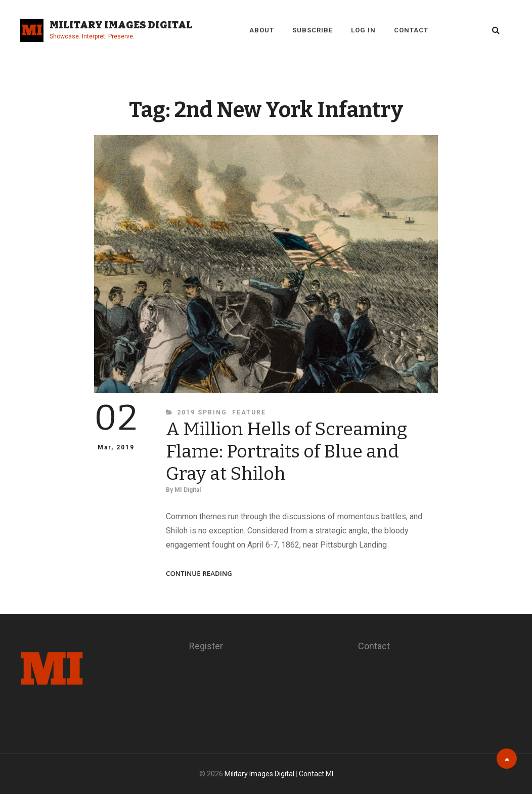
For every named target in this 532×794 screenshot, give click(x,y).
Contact (411, 30)
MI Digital (188, 490)
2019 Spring (202, 412)
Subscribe (313, 30)
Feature (249, 412)
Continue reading (199, 574)
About (262, 30)
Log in (363, 30)
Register (206, 646)
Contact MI (316, 774)
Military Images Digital (121, 25)
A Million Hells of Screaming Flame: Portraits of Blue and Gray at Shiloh (286, 451)
